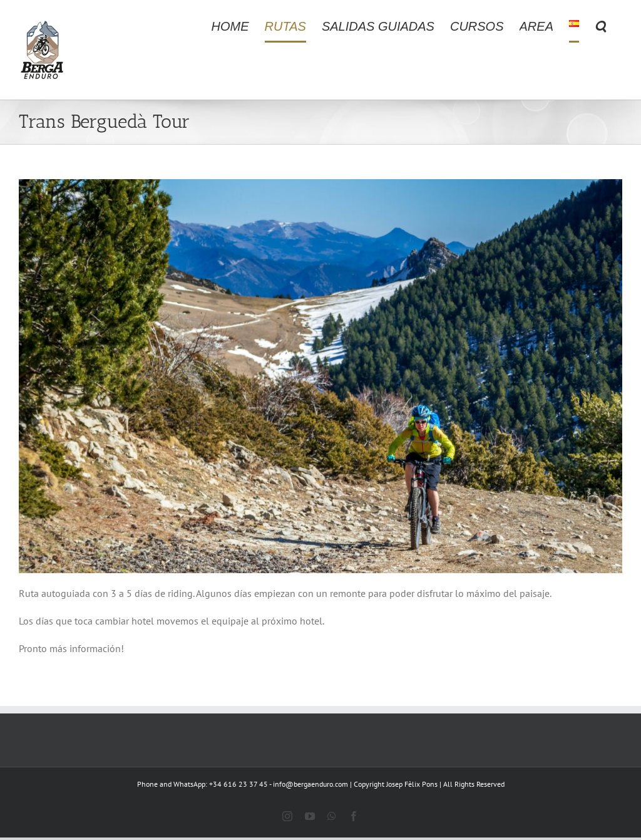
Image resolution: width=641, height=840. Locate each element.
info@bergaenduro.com (310, 784)
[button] (601, 26)
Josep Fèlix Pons (412, 784)
